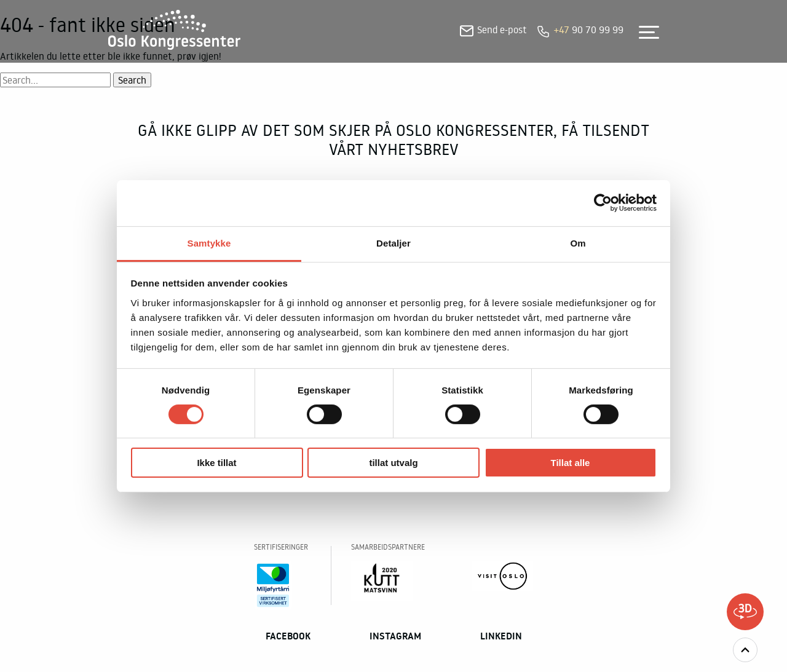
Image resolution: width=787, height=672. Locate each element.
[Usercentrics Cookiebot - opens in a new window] (603, 203)
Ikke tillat (216, 463)
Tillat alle (571, 463)
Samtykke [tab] (209, 243)
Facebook (288, 636)
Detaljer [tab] (393, 243)
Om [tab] (578, 243)
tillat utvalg (393, 463)
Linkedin (501, 636)
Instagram (395, 636)
